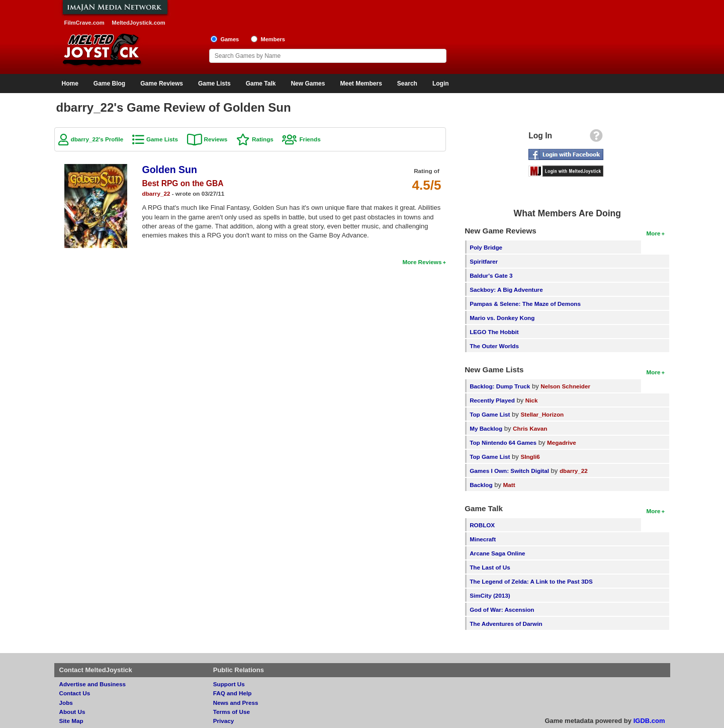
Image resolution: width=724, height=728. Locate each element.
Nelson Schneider (565, 386)
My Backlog (486, 428)
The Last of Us (490, 567)
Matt (509, 485)
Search (407, 84)
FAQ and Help (233, 693)
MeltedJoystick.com (138, 23)
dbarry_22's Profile (97, 139)
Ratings (263, 139)
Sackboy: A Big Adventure (506, 290)
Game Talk (261, 84)
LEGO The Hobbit (494, 332)
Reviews (216, 139)
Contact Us (75, 693)
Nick (532, 400)
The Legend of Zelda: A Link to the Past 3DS (531, 581)
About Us (72, 712)
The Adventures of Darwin (506, 624)
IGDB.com (649, 721)
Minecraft (483, 539)
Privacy (224, 721)
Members (273, 39)
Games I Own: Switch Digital (509, 471)
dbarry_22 (156, 193)
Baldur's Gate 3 (491, 275)
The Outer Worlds (494, 346)
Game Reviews (162, 84)
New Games (308, 84)
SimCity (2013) (490, 595)
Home (70, 84)
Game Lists (214, 84)
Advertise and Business (93, 684)
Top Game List (490, 414)
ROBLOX (482, 525)
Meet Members (361, 84)
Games (230, 39)
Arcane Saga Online (497, 553)
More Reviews (422, 262)
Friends (310, 139)
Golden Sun (170, 170)
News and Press (236, 703)
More (654, 233)
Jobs (66, 703)
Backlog (481, 485)
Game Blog (109, 84)
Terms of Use (232, 712)
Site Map (71, 721)
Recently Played (492, 400)
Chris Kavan (530, 428)
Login (441, 84)
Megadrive (562, 442)
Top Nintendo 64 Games (503, 442)
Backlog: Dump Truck (500, 386)
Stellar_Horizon (542, 414)
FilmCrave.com (84, 23)
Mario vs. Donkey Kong (502, 318)
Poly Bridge (486, 247)
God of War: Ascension (502, 610)
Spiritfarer (484, 261)
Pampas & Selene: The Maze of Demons (525, 304)
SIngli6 (530, 457)
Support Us (229, 684)
